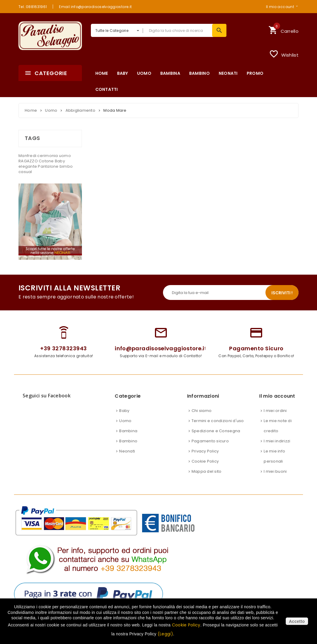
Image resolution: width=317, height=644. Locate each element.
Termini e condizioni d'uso (218, 421)
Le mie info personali (274, 456)
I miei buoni (275, 471)
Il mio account (280, 7)
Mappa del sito (207, 471)
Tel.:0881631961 (33, 7)
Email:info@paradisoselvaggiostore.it (95, 7)
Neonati (127, 451)
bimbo (66, 166)
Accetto (297, 621)
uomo (65, 156)
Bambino (128, 441)
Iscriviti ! (282, 293)
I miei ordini (275, 411)
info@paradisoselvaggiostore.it (161, 348)
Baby (60, 161)
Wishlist (284, 54)
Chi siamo (202, 411)
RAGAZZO (29, 161)
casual (25, 172)
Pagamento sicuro (210, 441)
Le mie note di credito (278, 426)
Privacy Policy (205, 451)
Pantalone (49, 166)
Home (31, 110)
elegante (28, 166)
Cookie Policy (205, 461)
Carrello (283, 29)
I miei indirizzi (277, 441)
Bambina (128, 431)
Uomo (125, 421)
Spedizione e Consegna (216, 431)
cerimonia (48, 156)
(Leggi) (165, 634)
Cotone (47, 161)
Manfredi (28, 156)
